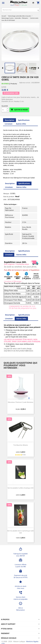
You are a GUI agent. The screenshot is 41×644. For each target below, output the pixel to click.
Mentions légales (32, 641)
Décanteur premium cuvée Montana (20, 402)
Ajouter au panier (19, 110)
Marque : (7, 194)
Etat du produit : (9, 197)
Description (10, 120)
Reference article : (25, 83)
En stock (5, 84)
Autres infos (21, 124)
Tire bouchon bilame (21, 445)
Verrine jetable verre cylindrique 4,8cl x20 (20, 532)
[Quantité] (4, 110)
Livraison (9, 124)
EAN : (5, 200)
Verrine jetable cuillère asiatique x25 (20, 488)
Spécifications (24, 120)
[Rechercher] (20, 10)
